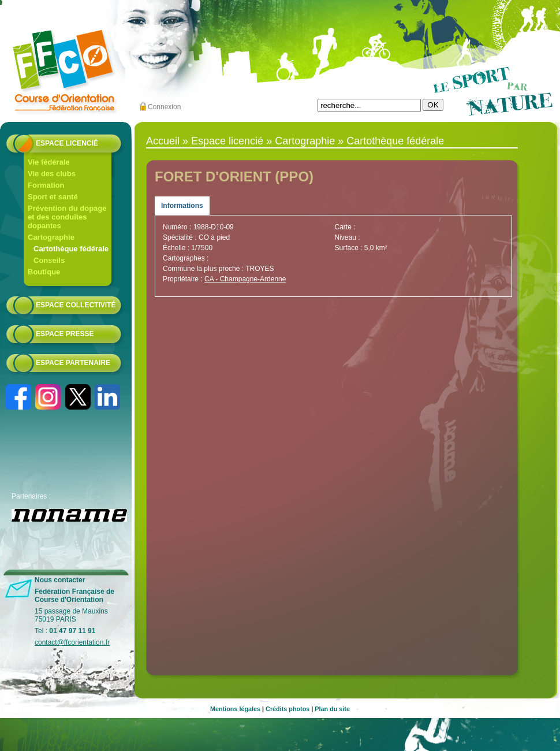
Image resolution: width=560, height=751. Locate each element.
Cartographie (51, 237)
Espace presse (65, 334)
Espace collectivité (76, 305)
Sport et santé (53, 197)
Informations (182, 206)
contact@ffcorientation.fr (72, 642)
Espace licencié (67, 143)
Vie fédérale (49, 162)
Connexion (164, 107)
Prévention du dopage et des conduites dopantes (67, 217)
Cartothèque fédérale (71, 249)
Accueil (163, 141)
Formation (46, 185)
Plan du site (332, 709)
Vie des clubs (52, 174)
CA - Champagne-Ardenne (245, 279)
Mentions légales (235, 709)
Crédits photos (288, 709)
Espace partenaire (73, 363)
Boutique (44, 272)
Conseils (49, 260)
